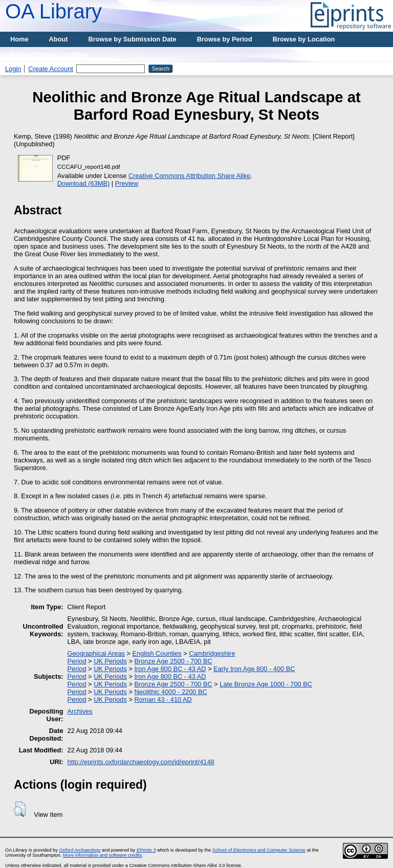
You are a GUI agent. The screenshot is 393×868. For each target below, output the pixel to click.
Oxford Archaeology (80, 850)
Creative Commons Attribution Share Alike (189, 176)
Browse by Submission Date (133, 39)
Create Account (51, 69)
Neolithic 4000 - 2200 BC (170, 692)
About (59, 39)
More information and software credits (102, 855)
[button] (20, 809)
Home (19, 39)
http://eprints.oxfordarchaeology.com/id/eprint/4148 (141, 762)
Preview (127, 183)
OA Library (53, 11)
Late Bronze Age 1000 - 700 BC (266, 684)
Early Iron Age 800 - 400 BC (254, 669)
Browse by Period (225, 39)
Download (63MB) (83, 183)
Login (13, 69)
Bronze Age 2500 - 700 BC (173, 661)
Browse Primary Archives (50, 54)
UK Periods (110, 661)
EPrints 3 (146, 850)
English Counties (157, 653)
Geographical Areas (96, 653)
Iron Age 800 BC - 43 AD (170, 669)
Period (77, 661)
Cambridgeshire (212, 653)
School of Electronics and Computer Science (259, 850)
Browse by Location (304, 39)
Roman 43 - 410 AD (163, 699)
